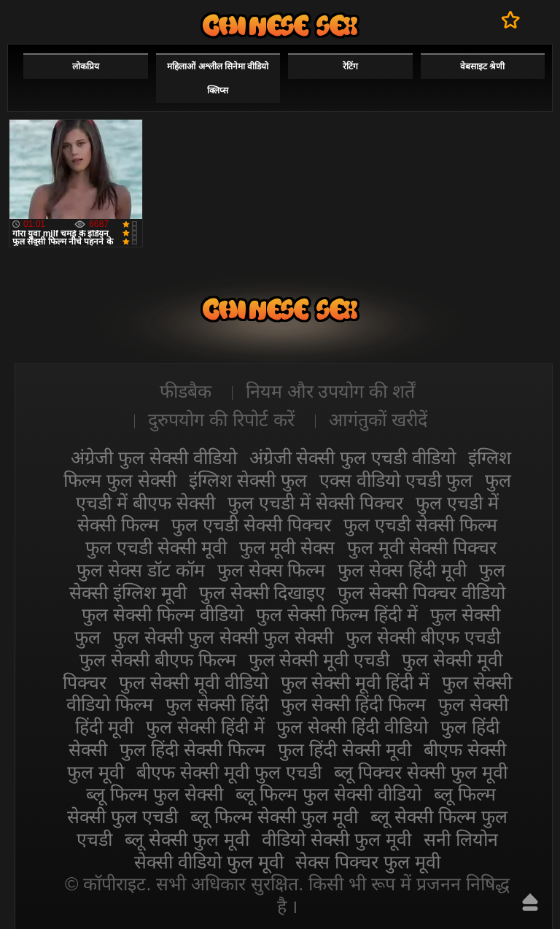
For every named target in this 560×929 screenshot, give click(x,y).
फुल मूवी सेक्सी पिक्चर (422, 547)
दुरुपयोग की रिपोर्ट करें (221, 420)
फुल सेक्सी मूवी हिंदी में (355, 682)
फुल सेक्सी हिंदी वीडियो (352, 727)
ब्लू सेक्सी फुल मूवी (187, 839)
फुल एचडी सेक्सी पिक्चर (251, 525)
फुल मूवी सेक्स (287, 547)
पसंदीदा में (511, 20)
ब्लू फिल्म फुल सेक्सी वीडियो (328, 794)
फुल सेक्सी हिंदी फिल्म (354, 704)
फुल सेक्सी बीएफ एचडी (423, 637)
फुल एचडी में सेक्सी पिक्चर (315, 503)
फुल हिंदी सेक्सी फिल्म (192, 749)
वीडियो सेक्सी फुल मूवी (337, 839)
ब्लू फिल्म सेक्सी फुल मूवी (274, 817)
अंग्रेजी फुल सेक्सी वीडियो (154, 458)
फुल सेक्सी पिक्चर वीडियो (421, 593)
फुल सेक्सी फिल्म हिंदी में (337, 614)
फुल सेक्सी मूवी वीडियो (194, 682)
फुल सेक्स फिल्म (272, 570)
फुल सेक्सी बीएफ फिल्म (158, 660)
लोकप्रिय (86, 66)
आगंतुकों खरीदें (378, 420)
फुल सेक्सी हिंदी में (205, 727)
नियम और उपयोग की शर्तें (331, 391)
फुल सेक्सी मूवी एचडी (319, 660)
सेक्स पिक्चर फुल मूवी (368, 862)
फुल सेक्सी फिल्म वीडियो (163, 614)
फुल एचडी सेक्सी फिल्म (420, 525)
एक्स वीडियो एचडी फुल (396, 480)
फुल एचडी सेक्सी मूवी (156, 547)
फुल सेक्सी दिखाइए (262, 593)
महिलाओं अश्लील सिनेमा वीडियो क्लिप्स (218, 78)
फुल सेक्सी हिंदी (217, 704)
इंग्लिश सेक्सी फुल (248, 480)
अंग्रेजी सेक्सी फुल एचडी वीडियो (353, 458)
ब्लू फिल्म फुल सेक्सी (155, 794)
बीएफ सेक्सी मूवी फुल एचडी (229, 772)
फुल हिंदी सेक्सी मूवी (345, 749)
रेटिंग (350, 66)
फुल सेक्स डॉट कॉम (141, 570)
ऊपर (530, 902)
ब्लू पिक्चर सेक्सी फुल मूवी (421, 772)
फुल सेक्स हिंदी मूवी (402, 570)
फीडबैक (186, 391)
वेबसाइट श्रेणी (482, 66)
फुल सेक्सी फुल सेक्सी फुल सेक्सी (223, 637)
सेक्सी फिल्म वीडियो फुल (280, 25)
